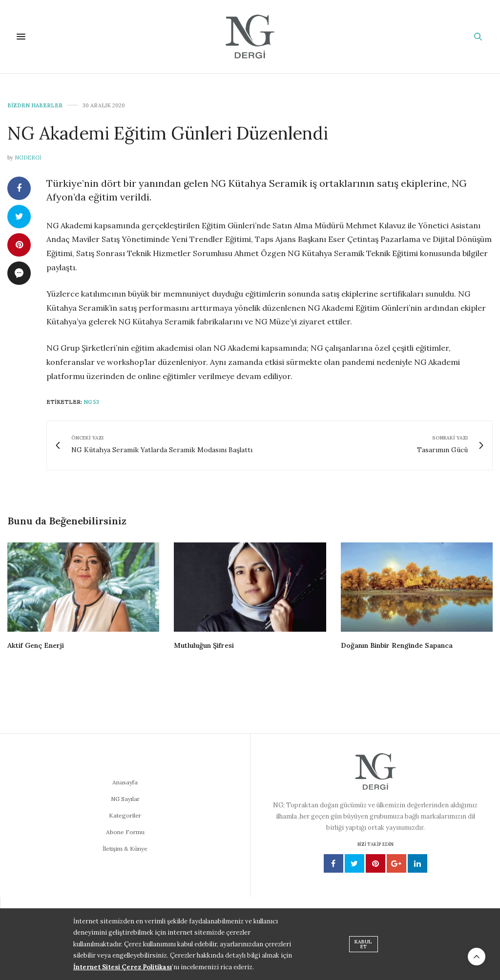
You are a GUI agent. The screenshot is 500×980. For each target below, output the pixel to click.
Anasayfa (125, 782)
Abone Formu (125, 832)
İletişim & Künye (125, 849)
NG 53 (91, 402)
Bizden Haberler (35, 106)
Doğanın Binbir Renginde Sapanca (397, 645)
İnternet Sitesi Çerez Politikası (123, 967)
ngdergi (28, 158)
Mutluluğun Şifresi (204, 645)
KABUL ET (363, 944)
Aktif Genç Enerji (36, 645)
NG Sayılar (125, 799)
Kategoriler (125, 815)
